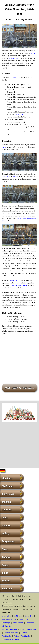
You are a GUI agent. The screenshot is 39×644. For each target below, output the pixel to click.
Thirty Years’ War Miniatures (19, 388)
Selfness (18, 616)
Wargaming (8, 541)
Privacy (6, 581)
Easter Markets (11, 633)
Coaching (29, 616)
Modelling (7, 486)
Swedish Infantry (14, 58)
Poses (15, 77)
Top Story (7, 478)
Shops (5, 565)
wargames (5, 177)
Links (5, 573)
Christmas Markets (11, 640)
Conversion (8, 494)
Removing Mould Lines (19, 285)
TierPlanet (18, 623)
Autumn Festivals (22, 636)
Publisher (7, 589)
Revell (33, 53)
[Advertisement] (19, 356)
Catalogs (6, 557)
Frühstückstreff (10, 630)
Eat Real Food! (9, 620)
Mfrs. (5, 549)
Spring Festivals (28, 630)
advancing (19, 114)
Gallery (6, 533)
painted (5, 147)
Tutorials (7, 510)
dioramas (15, 177)
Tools (5, 517)
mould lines (13, 280)
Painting (6, 502)
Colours (6, 525)
